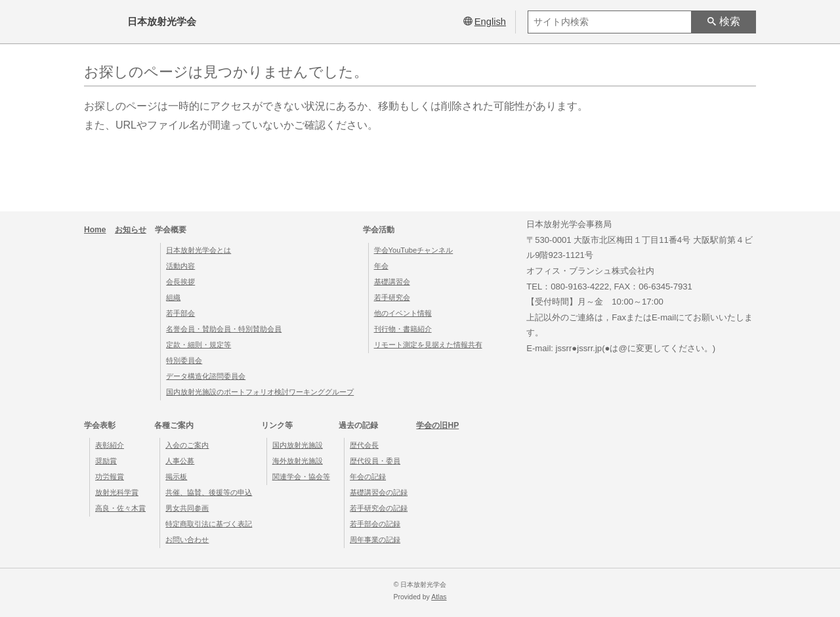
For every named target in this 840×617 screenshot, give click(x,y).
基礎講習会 (392, 282)
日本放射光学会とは (199, 250)
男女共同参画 (187, 508)
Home (95, 230)
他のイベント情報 (403, 313)
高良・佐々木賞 (120, 508)
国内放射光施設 (298, 445)
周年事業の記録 (375, 540)
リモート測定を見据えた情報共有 (428, 345)
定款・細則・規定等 (199, 345)
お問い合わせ (187, 540)
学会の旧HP (437, 425)
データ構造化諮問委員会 (206, 376)
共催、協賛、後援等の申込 (209, 492)
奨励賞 (106, 461)
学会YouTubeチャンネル (414, 250)
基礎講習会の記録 (379, 492)
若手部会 (180, 313)
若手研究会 (392, 297)
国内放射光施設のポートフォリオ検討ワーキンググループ (260, 392)
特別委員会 (184, 360)
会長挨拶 (180, 282)
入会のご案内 (187, 445)
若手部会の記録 (375, 524)
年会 (381, 266)
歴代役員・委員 (375, 461)
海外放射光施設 (298, 461)
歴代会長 (364, 445)
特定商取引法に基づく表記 (209, 524)
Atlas (439, 597)
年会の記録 (368, 477)
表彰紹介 (110, 445)
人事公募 (180, 461)
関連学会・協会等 (301, 477)
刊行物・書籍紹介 (403, 329)
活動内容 (180, 266)
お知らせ (131, 230)
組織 (173, 297)
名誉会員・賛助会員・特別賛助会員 (224, 329)
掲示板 (176, 477)
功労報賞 (110, 477)
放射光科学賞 (117, 492)
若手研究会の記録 (379, 508)
